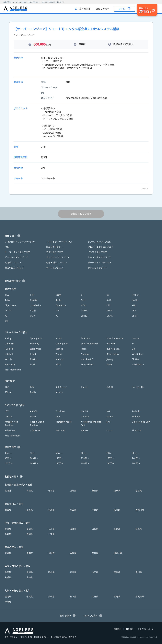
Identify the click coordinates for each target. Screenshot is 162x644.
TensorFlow (87, 364)
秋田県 (95, 491)
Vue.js (59, 354)
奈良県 (95, 553)
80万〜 (135, 453)
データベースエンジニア (16, 257)
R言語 (33, 311)
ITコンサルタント (55, 247)
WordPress (36, 349)
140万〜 (136, 458)
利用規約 (129, 629)
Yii (133, 344)
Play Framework (115, 338)
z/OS (7, 411)
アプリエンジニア (55, 252)
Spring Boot (36, 338)
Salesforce (10, 430)
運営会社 (118, 629)
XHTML (8, 311)
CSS (108, 305)
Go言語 (34, 300)
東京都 (117, 510)
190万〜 (111, 463)
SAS (57, 311)
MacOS (84, 411)
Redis (33, 392)
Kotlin (135, 300)
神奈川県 (140, 510)
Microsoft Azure (64, 422)
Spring (8, 338)
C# (108, 295)
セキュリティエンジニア (100, 257)
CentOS (8, 417)
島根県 (30, 572)
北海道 (8, 491)
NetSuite (60, 430)
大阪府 (51, 553)
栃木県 (30, 510)
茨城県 (8, 510)
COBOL (85, 311)
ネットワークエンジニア (58, 257)
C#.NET (110, 316)
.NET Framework (13, 370)
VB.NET (85, 316)
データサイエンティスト (100, 263)
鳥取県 (8, 572)
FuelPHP (9, 349)
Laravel (136, 338)
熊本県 (73, 597)
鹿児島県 (140, 597)
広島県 (73, 572)
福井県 (73, 529)
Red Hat (136, 417)
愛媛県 (8, 577)
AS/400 (34, 411)
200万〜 (136, 463)
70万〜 (110, 453)
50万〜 (59, 453)
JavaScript (36, 305)
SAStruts (85, 338)
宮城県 (73, 491)
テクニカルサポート (97, 268)
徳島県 (117, 572)
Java (7, 295)
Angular (85, 354)
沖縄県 (8, 602)
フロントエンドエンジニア (101, 247)
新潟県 (8, 529)
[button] (81, 236)
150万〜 (9, 463)
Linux (33, 417)
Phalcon (111, 344)
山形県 (117, 491)
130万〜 (111, 458)
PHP (32, 295)
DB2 (7, 387)
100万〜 (34, 458)
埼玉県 (73, 510)
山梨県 (95, 529)
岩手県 (51, 491)
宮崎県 (117, 597)
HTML (84, 305)
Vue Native (137, 354)
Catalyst (9, 354)
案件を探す (83, 9)
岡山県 (51, 572)
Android (136, 411)
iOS (108, 411)
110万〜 (60, 458)
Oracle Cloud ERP (141, 422)
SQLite (8, 392)
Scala (58, 300)
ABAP (109, 311)
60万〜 (84, 453)
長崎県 (51, 597)
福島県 (139, 491)
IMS (32, 387)
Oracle (84, 387)
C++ (83, 295)
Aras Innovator (12, 436)
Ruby (7, 300)
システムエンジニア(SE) (100, 242)
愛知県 (30, 534)
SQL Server (61, 387)
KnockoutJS (87, 359)
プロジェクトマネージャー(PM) (20, 242)
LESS (33, 364)
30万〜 (8, 453)
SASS (58, 364)
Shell (135, 316)
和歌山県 (118, 553)
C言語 (58, 295)
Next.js (8, 359)
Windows (60, 411)
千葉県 (95, 510)
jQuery (110, 359)
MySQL (110, 387)
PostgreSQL (138, 387)
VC (57, 316)
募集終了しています (81, 214)
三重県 (51, 534)
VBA (134, 311)
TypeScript (61, 305)
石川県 (51, 529)
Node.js (60, 359)
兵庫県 (73, 553)
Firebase (136, 430)
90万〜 (8, 458)
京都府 (30, 553)
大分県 (95, 597)
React (33, 354)
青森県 (30, 491)
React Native (113, 354)
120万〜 (85, 458)
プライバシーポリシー (146, 629)
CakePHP (9, 344)
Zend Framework (90, 344)
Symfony (35, 344)
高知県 (30, 577)
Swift (109, 300)
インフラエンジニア (97, 252)
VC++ (33, 316)
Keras (109, 364)
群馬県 (51, 510)
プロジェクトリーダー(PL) (59, 242)
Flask (84, 349)
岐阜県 (139, 529)
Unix (58, 417)
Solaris (110, 417)
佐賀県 (30, 597)
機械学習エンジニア (14, 268)
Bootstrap (10, 364)
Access (59, 392)
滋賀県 (8, 553)
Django (59, 349)
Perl (83, 300)
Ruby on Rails (114, 349)
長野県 (117, 529)
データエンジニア (55, 268)
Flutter (135, 359)
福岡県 (8, 597)
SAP (108, 422)
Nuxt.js (34, 359)
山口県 (95, 572)
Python (136, 295)
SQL (7, 321)
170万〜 (60, 463)
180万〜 (85, 463)
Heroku (85, 430)
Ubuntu (85, 417)
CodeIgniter (62, 344)
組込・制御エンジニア (57, 263)
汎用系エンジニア (13, 263)
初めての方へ (102, 9)
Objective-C (11, 305)
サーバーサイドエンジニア (17, 252)
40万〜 (33, 453)
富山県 (30, 529)
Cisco (109, 430)
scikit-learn (138, 364)
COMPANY (35, 430)
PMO (7, 247)
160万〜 (34, 463)
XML (134, 305)
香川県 (139, 572)
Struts (59, 338)
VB (6, 316)
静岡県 (8, 534)
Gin (134, 349)
